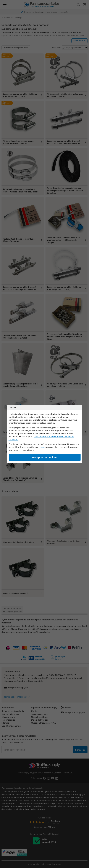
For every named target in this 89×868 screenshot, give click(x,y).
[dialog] (44, 434)
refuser (42, 447)
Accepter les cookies (45, 457)
